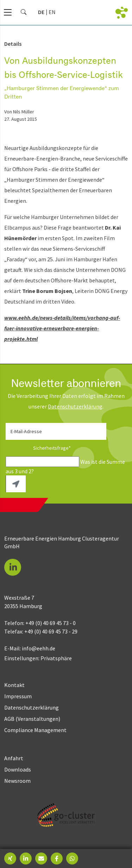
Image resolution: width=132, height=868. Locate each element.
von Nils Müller (19, 112)
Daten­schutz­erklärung (75, 406)
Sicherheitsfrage (40, 448)
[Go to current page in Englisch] (52, 12)
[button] (13, 567)
